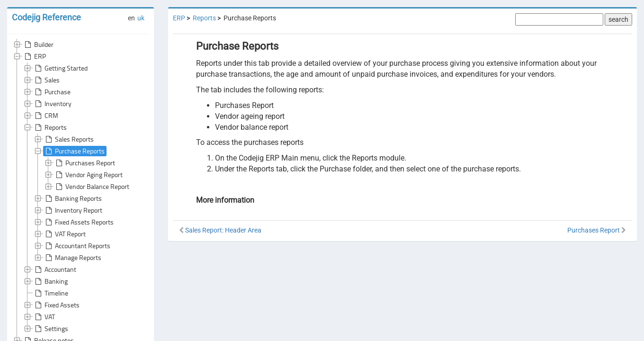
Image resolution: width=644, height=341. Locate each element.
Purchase (52, 92)
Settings (51, 290)
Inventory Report (73, 194)
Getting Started (60, 68)
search (618, 19)
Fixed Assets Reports (79, 206)
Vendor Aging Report (88, 175)
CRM (46, 116)
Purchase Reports (74, 151)
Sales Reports (69, 139)
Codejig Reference (46, 17)
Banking (50, 243)
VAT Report (65, 217)
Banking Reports (73, 182)
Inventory (52, 104)
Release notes (48, 302)
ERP (34, 56)
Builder (38, 45)
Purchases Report (85, 163)
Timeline (51, 255)
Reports (50, 127)
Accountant (55, 231)
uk (141, 18)
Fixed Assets (56, 267)
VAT (44, 278)
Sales (46, 80)
